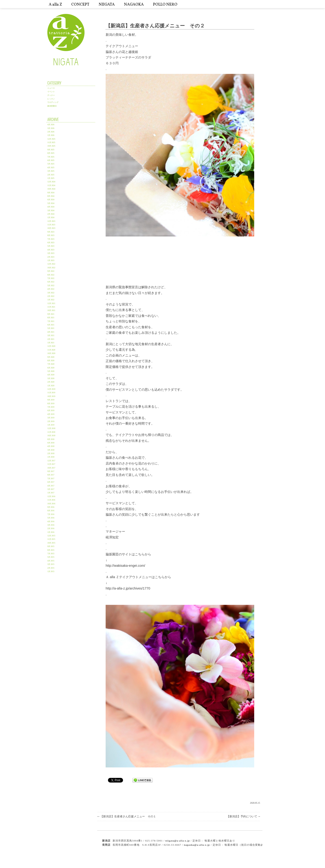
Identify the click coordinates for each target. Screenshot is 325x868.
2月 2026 (51, 132)
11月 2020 (51, 350)
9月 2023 (51, 232)
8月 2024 (51, 196)
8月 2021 (51, 318)
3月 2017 (51, 489)
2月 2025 (51, 175)
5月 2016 (51, 518)
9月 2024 (51, 193)
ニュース (51, 88)
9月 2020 (51, 357)
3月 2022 (51, 293)
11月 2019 (51, 393)
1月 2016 (51, 532)
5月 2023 (51, 246)
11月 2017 (51, 464)
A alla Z (55, 5)
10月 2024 (51, 189)
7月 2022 (51, 278)
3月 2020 (51, 378)
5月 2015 (51, 557)
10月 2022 (51, 268)
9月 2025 (51, 150)
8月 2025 (51, 153)
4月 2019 (51, 414)
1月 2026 (51, 135)
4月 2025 (51, 168)
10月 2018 (51, 436)
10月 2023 (51, 228)
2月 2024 (51, 214)
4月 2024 (51, 207)
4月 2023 (51, 250)
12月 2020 (51, 346)
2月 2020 (51, 382)
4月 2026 (51, 125)
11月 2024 (51, 185)
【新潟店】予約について (243, 816)
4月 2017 (51, 486)
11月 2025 (51, 142)
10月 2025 (51, 146)
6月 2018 (51, 443)
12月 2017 (51, 461)
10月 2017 (51, 468)
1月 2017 (51, 493)
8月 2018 (51, 439)
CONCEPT (80, 5)
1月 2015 (51, 572)
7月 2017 (51, 479)
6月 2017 (51, 482)
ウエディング (53, 102)
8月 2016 (51, 511)
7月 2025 (51, 157)
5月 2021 (51, 328)
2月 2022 (51, 296)
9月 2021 (51, 314)
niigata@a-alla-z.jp (178, 841)
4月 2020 (51, 375)
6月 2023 (51, 243)
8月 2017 (51, 475)
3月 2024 (51, 211)
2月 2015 (51, 568)
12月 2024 (51, 182)
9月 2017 (51, 471)
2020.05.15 (255, 803)
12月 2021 (51, 303)
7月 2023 (51, 239)
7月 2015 (51, 554)
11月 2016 (51, 500)
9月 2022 (51, 271)
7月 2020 (51, 364)
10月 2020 (51, 353)
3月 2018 (51, 450)
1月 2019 (51, 425)
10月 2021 (51, 310)
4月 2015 (51, 561)
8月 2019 (51, 404)
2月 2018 (51, 454)
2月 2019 (51, 421)
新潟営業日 (52, 106)
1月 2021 (51, 343)
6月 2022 (51, 282)
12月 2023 (51, 221)
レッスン (51, 99)
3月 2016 (51, 525)
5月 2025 (51, 164)
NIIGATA (107, 5)
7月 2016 (51, 514)
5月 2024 (51, 203)
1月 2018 (51, 457)
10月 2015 (51, 543)
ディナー (51, 95)
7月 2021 (51, 321)
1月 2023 (51, 260)
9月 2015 (51, 546)
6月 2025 (51, 160)
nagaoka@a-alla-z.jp (197, 845)
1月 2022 (51, 300)
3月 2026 (51, 128)
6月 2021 (51, 325)
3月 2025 (51, 171)
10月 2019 (51, 396)
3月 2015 (51, 564)
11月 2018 (51, 432)
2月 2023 (51, 257)
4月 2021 (51, 332)
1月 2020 (51, 386)
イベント (51, 92)
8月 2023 (51, 235)
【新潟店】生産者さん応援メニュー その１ (127, 816)
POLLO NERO (165, 5)
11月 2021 (51, 307)
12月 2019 (51, 389)
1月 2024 (51, 218)
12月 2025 (51, 139)
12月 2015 (51, 536)
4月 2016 (51, 522)
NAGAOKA (134, 5)
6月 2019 (51, 411)
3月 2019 (51, 418)
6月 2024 (51, 200)
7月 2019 (51, 407)
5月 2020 (51, 371)
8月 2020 (51, 361)
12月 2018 (51, 428)
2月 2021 (51, 339)
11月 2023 (51, 225)
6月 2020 (51, 368)
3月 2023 (51, 253)
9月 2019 (51, 400)
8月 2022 (51, 275)
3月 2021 (51, 336)
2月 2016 (51, 529)
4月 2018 (51, 446)
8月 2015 (51, 550)
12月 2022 (51, 264)
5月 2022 (51, 286)
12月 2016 (51, 496)
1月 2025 (51, 178)
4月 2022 (51, 289)
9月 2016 (51, 507)
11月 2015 (51, 539)
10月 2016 (51, 504)
